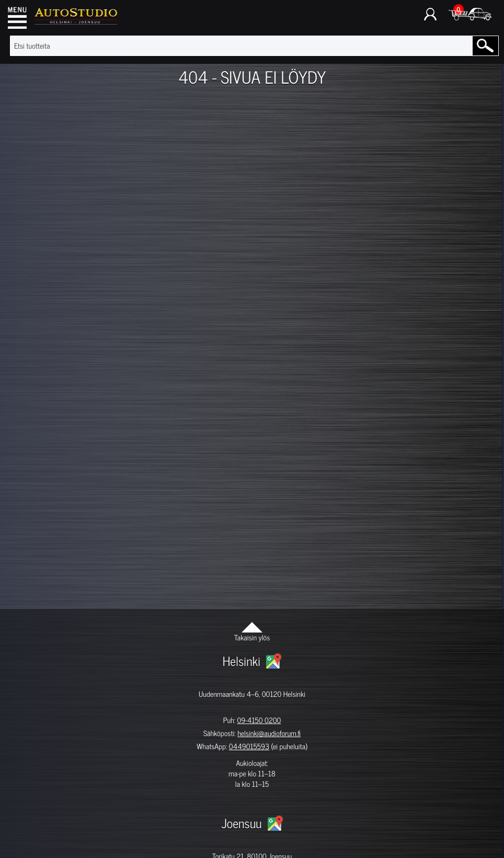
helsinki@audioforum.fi (269, 733)
